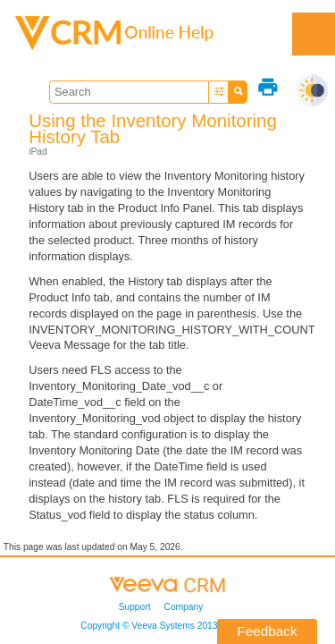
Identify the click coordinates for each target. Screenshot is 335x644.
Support (135, 607)
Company (184, 607)
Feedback (267, 631)
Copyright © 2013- (160, 626)
